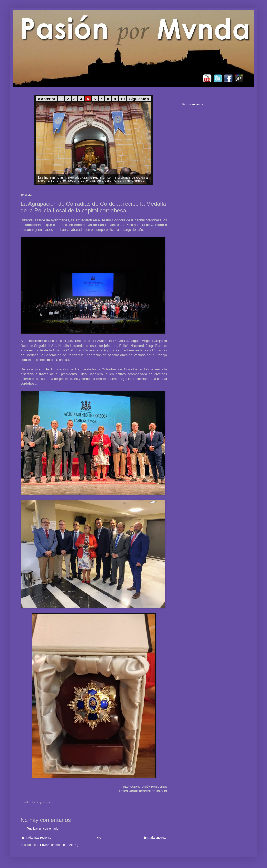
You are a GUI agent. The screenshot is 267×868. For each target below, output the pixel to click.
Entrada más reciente (36, 838)
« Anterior (46, 99)
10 (122, 99)
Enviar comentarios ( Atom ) (59, 845)
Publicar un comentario (43, 829)
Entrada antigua (155, 838)
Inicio (98, 838)
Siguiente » (139, 99)
